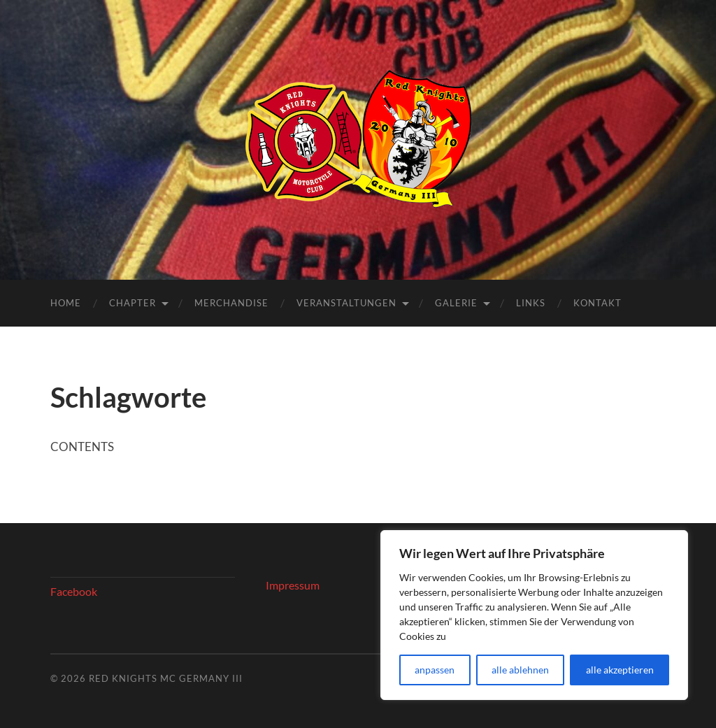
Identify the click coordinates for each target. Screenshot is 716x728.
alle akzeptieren (620, 670)
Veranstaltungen (346, 303)
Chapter (133, 303)
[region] (534, 615)
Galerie (456, 303)
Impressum (293, 585)
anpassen (435, 670)
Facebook (74, 591)
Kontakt (597, 303)
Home (66, 303)
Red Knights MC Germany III (166, 678)
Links (531, 303)
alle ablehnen (520, 670)
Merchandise (231, 303)
